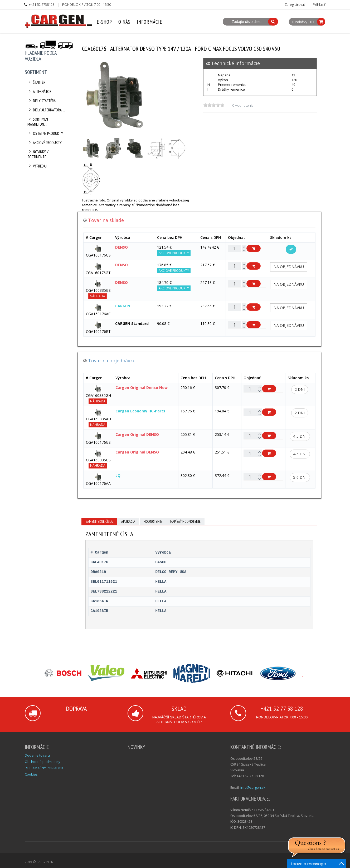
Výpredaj (37, 166)
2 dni (300, 389)
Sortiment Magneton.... (39, 122)
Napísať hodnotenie (185, 521)
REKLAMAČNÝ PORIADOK (44, 768)
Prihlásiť (319, 4)
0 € (312, 22)
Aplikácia (128, 521)
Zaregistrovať (295, 4)
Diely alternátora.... (46, 110)
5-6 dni (300, 477)
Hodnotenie (153, 521)
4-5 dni (300, 436)
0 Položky (300, 22)
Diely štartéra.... (43, 101)
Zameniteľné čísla (99, 521)
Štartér (36, 82)
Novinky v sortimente (38, 154)
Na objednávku (289, 267)
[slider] (214, 105)
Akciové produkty (45, 143)
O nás (124, 22)
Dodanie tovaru (37, 755)
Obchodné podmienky (43, 762)
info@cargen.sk (253, 787)
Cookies (31, 774)
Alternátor (39, 92)
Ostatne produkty (45, 133)
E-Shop (104, 22)
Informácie (150, 22)
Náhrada (98, 296)
